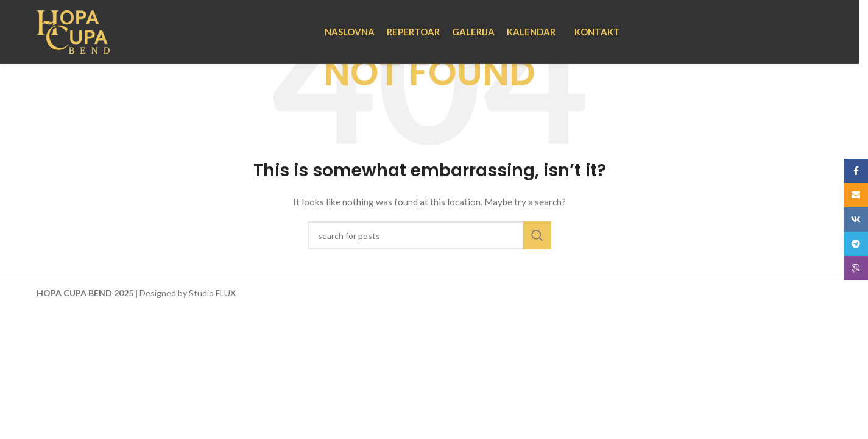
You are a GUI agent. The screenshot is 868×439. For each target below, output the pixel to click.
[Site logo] (73, 31)
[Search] (429, 235)
